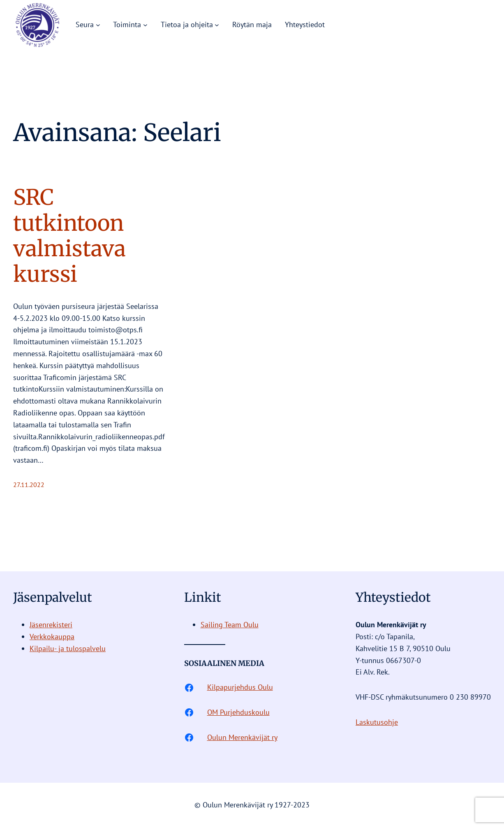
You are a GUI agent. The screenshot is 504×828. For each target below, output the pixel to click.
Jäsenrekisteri (51, 625)
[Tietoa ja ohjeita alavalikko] (217, 25)
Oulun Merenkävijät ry (242, 737)
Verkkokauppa (52, 637)
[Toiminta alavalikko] (145, 25)
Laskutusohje (377, 722)
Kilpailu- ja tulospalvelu (68, 648)
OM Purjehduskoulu (238, 712)
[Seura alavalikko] (98, 25)
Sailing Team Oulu (230, 625)
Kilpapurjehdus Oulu (240, 687)
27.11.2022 (29, 485)
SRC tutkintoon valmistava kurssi (69, 236)
